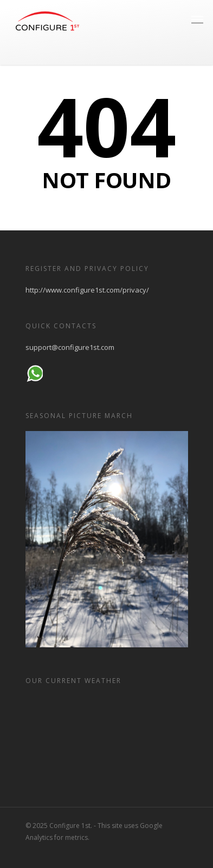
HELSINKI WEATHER (107, 737)
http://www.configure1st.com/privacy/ (87, 290)
